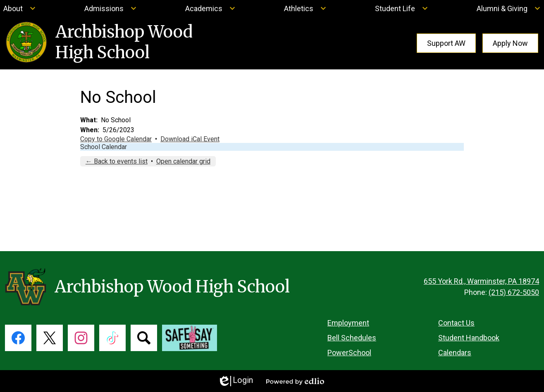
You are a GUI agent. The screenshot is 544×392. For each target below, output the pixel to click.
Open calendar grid (183, 161)
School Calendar (104, 147)
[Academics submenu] (210, 8)
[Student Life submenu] (402, 8)
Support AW (446, 43)
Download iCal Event (190, 139)
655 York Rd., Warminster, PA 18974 (481, 281)
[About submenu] (20, 8)
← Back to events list (117, 161)
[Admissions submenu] (111, 8)
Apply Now (510, 43)
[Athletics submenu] (305, 8)
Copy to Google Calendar (116, 139)
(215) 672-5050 (514, 292)
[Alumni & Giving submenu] (509, 8)
